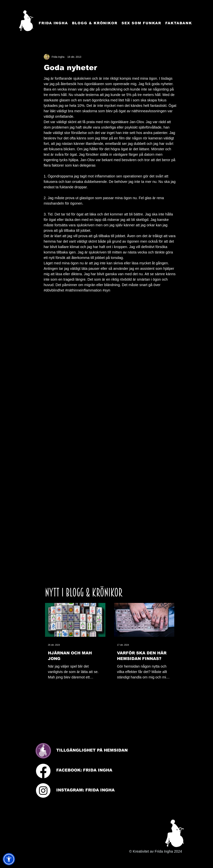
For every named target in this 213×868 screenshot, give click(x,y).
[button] (9, 859)
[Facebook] (43, 771)
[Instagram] (43, 791)
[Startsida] (26, 21)
